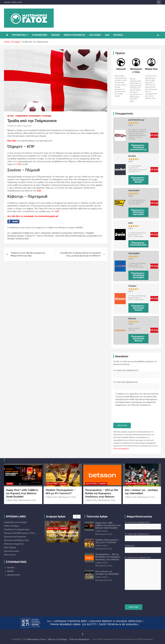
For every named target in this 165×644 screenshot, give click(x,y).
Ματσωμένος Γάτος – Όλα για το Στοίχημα (47, 639)
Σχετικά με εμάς (11, 551)
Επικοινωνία (10, 555)
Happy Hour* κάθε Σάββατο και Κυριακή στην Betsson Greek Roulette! (22, 493)
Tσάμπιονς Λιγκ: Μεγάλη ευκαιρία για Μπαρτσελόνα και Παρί (28, 254)
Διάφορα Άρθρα (56, 516)
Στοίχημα (46, 116)
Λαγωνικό (27, 126)
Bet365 (10, 571)
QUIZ (107, 35)
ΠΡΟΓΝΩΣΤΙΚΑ (19, 35)
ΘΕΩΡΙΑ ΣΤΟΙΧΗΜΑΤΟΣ (75, 35)
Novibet (11, 568)
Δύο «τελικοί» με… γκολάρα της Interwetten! (141, 492)
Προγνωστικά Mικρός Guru (16, 540)
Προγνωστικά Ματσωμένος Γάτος (20, 533)
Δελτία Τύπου (52, 484)
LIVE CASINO (95, 35)
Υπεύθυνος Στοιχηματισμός (17, 529)
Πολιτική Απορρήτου (121, 449)
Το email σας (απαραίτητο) (136, 384)
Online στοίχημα (11, 526)
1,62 (57, 211)
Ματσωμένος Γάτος (28, 500)
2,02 (39, 191)
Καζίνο (10, 484)
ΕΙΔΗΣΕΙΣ (56, 35)
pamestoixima (14, 575)
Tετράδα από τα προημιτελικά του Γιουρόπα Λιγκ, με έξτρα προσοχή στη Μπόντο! (80, 254)
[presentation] (134, 415)
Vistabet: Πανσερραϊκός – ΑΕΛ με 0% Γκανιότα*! (61, 492)
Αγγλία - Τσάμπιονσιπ (18, 116)
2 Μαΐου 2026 (12, 500)
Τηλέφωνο (143, 548)
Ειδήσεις (63, 484)
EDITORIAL (118, 35)
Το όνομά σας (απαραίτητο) (136, 372)
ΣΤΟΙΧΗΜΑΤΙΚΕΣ (40, 35)
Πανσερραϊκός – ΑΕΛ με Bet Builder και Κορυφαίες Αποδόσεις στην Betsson (102, 493)
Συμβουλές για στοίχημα (15, 522)
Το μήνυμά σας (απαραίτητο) (143, 573)
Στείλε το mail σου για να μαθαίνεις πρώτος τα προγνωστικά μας (135, 363)
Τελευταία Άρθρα (97, 516)
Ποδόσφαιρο (35, 116)
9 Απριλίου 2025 (14, 126)
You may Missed (16, 460)
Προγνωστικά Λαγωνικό (15, 537)
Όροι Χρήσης (10, 547)
